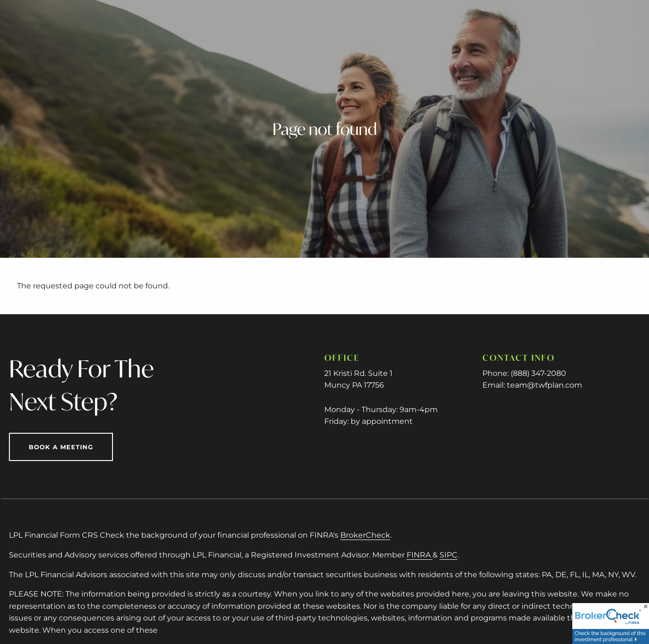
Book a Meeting (61, 447)
